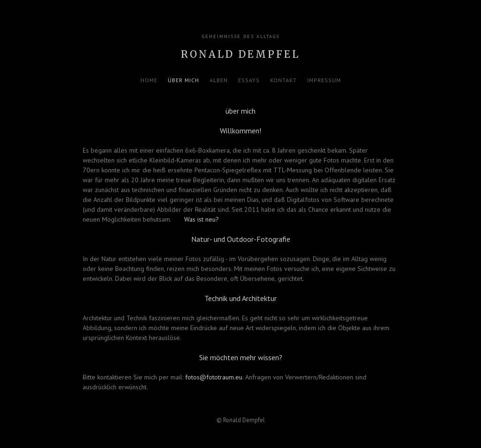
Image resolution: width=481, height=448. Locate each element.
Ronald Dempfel (240, 54)
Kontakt (283, 80)
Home (149, 80)
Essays (249, 80)
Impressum (324, 80)
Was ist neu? (202, 219)
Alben (219, 80)
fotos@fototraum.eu (214, 377)
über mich (183, 80)
